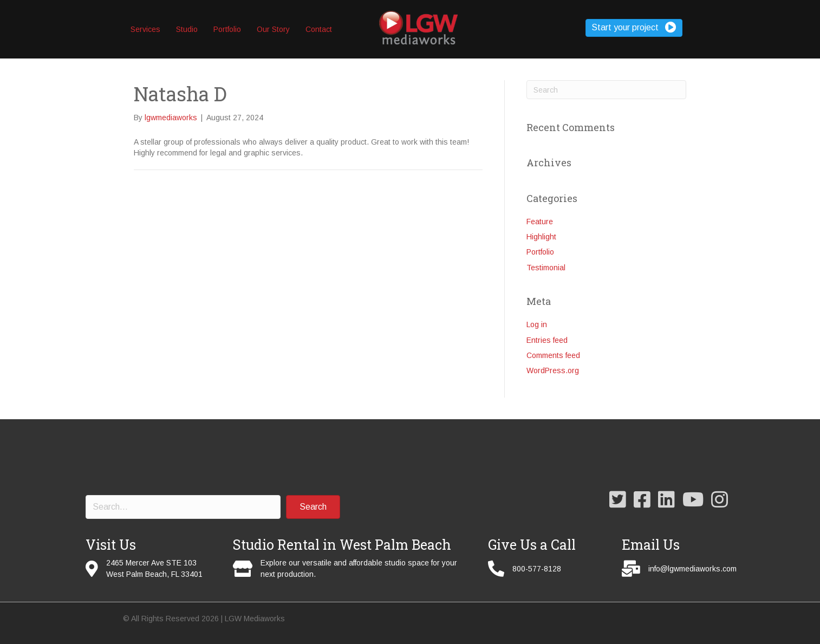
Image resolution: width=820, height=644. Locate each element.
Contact (319, 29)
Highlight (541, 237)
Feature (540, 222)
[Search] (606, 90)
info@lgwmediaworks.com (692, 569)
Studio (187, 29)
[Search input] (183, 507)
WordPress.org (553, 370)
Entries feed (547, 340)
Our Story (273, 29)
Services (145, 29)
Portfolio (227, 29)
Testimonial (546, 268)
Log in (537, 324)
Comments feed (553, 355)
